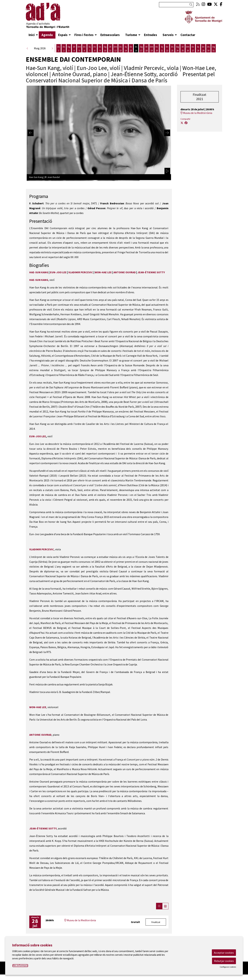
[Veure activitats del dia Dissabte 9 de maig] (100, 49)
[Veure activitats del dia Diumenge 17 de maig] (141, 49)
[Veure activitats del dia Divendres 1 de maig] (59, 49)
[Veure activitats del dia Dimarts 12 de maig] (115, 49)
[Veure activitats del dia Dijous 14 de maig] (126, 49)
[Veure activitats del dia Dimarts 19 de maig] (152, 49)
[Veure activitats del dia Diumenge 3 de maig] (69, 49)
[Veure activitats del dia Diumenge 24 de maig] (177, 49)
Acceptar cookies (224, 953)
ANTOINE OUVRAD (125, 272)
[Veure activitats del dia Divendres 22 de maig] (167, 49)
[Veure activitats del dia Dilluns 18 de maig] (146, 49)
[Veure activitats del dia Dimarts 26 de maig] (188, 49)
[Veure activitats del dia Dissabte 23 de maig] (172, 49)
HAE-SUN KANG (39, 272)
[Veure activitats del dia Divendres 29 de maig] (203, 49)
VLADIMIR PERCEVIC (81, 272)
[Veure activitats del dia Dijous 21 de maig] (162, 49)
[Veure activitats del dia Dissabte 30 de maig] (208, 49)
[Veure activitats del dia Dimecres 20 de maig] (157, 49)
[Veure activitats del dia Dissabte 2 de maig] (64, 49)
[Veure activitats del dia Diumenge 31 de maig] (214, 49)
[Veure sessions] (159, 906)
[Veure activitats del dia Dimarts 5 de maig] (79, 49)
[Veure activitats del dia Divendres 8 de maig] (95, 49)
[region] (99, 133)
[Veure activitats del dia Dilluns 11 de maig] (110, 49)
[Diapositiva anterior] (31, 133)
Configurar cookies (228, 967)
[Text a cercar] (176, 5)
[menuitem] (198, 4)
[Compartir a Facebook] (186, 123)
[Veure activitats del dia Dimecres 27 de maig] (193, 49)
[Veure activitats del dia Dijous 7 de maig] (90, 49)
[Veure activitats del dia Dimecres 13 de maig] (121, 49)
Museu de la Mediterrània (80, 920)
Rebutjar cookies (224, 961)
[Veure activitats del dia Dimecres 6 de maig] (84, 49)
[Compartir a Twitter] (182, 123)
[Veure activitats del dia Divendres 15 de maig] (131, 49)
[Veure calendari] (165, 906)
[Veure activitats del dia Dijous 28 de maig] (198, 49)
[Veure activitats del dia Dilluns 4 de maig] (74, 49)
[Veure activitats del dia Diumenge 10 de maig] (105, 49)
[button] (191, 5)
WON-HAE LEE (103, 272)
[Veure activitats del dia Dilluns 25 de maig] (183, 49)
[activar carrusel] (167, 171)
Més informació (20, 965)
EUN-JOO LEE (58, 272)
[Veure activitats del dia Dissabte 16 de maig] (136, 49)
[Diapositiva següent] (167, 133)
